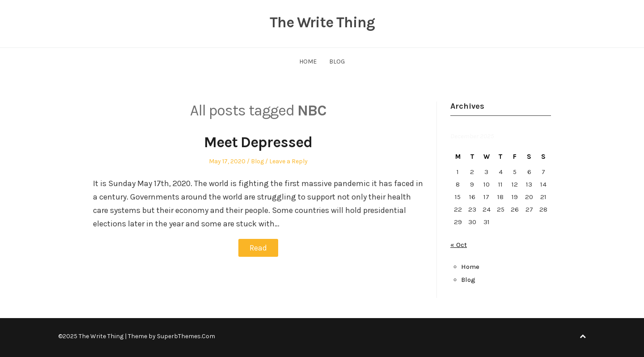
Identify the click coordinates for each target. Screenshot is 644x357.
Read (258, 248)
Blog (337, 62)
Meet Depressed (258, 142)
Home (308, 62)
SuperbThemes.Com (186, 336)
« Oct (459, 245)
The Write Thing (322, 22)
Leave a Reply (288, 161)
